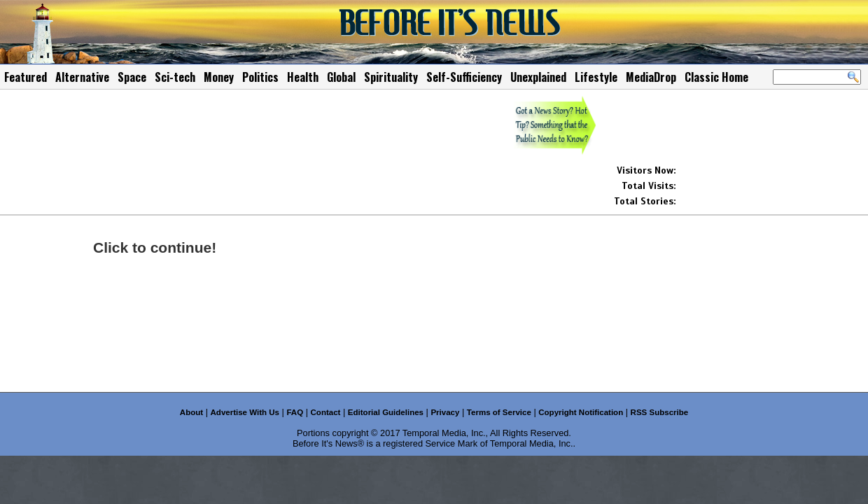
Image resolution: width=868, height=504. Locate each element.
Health (303, 77)
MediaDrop (651, 77)
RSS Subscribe (660, 412)
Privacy (445, 412)
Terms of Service (499, 412)
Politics (260, 77)
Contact (326, 412)
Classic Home (716, 77)
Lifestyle (596, 77)
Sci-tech (175, 77)
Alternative (82, 77)
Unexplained (538, 77)
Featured (26, 77)
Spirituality (391, 77)
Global (341, 77)
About (191, 412)
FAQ (295, 412)
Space (132, 77)
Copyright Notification (581, 412)
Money (219, 77)
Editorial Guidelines (386, 412)
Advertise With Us (245, 412)
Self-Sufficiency (464, 77)
